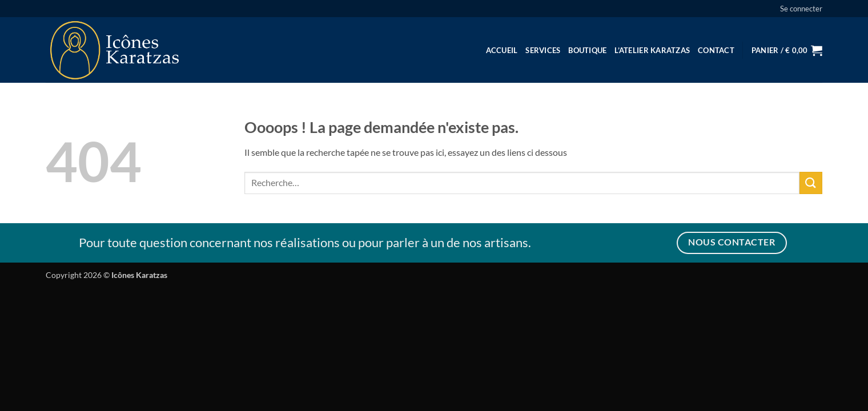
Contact (716, 50)
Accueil (502, 50)
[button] (801, 9)
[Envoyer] (811, 183)
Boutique (587, 50)
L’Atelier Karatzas (652, 50)
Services (543, 50)
